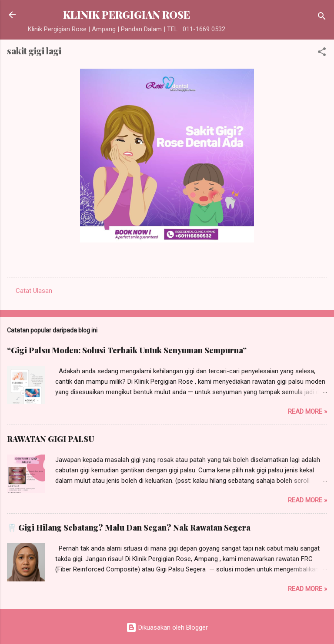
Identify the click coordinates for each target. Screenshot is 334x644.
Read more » (307, 412)
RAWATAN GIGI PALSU (50, 439)
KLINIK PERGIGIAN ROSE (127, 15)
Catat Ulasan (34, 291)
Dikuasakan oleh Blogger (167, 627)
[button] (322, 53)
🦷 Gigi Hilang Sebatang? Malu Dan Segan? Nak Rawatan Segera (129, 528)
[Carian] (322, 18)
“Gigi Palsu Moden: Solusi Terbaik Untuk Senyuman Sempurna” (127, 350)
